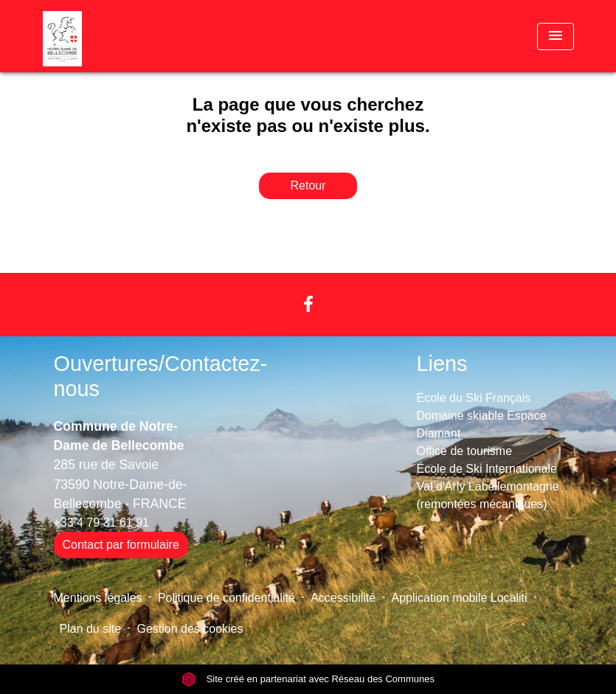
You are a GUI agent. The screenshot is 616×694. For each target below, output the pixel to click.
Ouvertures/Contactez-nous (161, 377)
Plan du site (91, 629)
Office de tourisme (465, 451)
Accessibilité (343, 598)
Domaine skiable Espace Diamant (482, 424)
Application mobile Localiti (460, 598)
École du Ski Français (474, 398)
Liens (442, 364)
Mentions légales (98, 598)
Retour (308, 185)
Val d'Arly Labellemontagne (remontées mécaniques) (488, 495)
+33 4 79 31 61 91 (101, 523)
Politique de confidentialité (226, 598)
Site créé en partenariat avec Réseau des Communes (308, 679)
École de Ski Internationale (487, 469)
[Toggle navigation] (556, 37)
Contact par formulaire (121, 545)
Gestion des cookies (190, 629)
